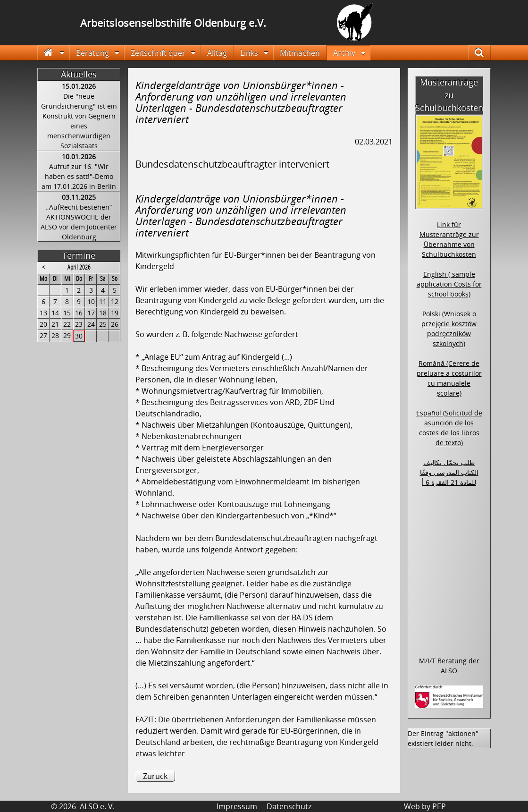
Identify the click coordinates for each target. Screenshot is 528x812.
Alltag (217, 53)
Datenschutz (289, 806)
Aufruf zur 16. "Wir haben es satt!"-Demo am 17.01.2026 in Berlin (79, 176)
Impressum (237, 806)
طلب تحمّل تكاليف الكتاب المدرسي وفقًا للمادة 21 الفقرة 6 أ (449, 472)
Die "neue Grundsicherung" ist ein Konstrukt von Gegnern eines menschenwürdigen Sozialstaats (79, 121)
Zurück (155, 776)
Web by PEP (425, 806)
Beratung (92, 53)
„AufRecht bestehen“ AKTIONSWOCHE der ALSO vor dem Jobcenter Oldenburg (79, 222)
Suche (484, 53)
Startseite (54, 53)
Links (249, 53)
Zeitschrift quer (158, 53)
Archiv (344, 53)
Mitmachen (300, 53)
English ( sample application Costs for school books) (449, 284)
